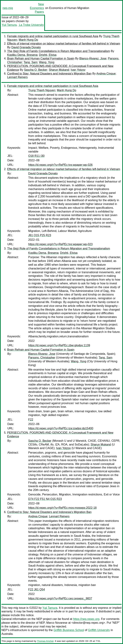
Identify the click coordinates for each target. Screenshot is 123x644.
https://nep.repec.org (86, 619)
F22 (31, 420)
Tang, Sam (30, 62)
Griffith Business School (69, 630)
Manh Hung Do (28, 40)
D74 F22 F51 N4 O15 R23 (45, 499)
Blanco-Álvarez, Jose (93, 58)
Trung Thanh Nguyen (42, 90)
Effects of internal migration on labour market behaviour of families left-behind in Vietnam (64, 44)
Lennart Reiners (17, 77)
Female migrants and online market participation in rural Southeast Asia (53, 36)
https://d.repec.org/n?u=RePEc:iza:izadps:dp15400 (61, 428)
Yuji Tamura (9, 25)
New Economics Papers (37, 8)
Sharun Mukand (59, 70)
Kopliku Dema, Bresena (22, 55)
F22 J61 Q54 (37, 589)
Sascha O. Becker (36, 70)
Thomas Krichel (45, 641)
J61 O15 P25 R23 (40, 235)
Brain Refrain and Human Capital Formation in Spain (41, 58)
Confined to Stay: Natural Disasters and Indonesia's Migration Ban (49, 74)
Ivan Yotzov (78, 70)
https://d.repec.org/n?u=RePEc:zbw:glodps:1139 (59, 345)
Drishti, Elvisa (48, 55)
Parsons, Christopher (42, 358)
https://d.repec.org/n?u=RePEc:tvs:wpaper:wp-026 (60, 165)
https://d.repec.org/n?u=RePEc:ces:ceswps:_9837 (60, 598)
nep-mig (8, 8)
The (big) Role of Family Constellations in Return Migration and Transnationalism (59, 51)
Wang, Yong (47, 62)
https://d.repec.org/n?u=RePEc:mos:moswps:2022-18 (62, 508)
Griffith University (99, 630)
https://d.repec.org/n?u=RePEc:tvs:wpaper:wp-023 (60, 244)
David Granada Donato (26, 47)
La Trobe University (31, 25)
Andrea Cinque (106, 74)
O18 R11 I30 (36, 156)
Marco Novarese (57, 623)
